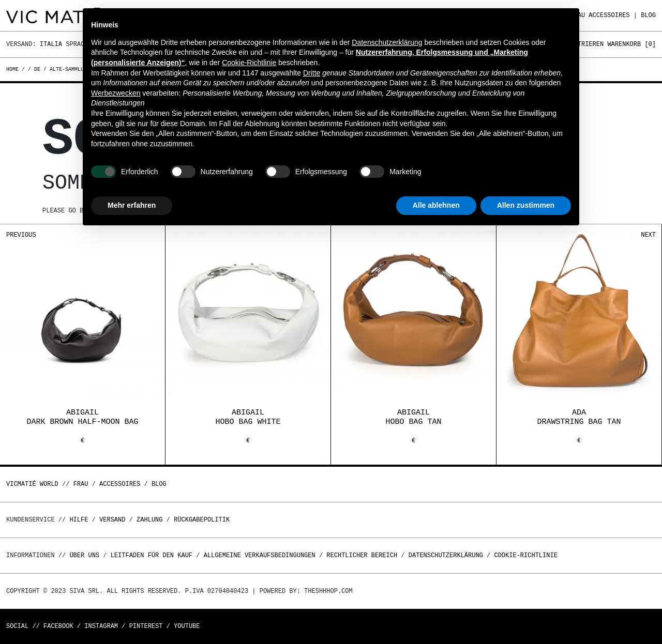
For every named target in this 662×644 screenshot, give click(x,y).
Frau (81, 484)
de (37, 69)
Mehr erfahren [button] (132, 205)
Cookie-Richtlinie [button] (249, 63)
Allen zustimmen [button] (526, 205)
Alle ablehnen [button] (436, 205)
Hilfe (79, 520)
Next (648, 235)
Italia (51, 44)
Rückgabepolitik (202, 520)
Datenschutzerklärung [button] (387, 42)
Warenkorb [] (631, 44)
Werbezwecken (116, 93)
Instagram (101, 626)
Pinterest (146, 626)
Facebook (58, 626)
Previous (21, 235)
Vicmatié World (32, 484)
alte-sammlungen (73, 69)
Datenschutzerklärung (446, 555)
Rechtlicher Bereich (362, 555)
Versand (112, 520)
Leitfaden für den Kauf (152, 555)
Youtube (187, 626)
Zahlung (149, 520)
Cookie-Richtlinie (525, 555)
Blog (648, 15)
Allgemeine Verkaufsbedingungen (260, 555)
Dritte (312, 73)
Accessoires (609, 15)
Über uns (86, 555)
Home (14, 69)
